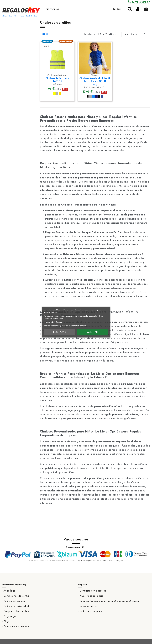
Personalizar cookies (78, 326)
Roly (95, 85)
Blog (6, 622)
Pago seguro (11, 616)
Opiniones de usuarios (16, 627)
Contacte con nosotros (93, 591)
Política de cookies (14, 601)
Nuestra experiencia (91, 596)
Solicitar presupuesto (92, 611)
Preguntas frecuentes (16, 611)
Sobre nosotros (88, 606)
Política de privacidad (16, 606)
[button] (53, 9)
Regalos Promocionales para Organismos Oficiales (109, 601)
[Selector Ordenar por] (131, 34)
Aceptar (92, 332)
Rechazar (60, 332)
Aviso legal (10, 591)
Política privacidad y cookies (56, 326)
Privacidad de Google (53, 322)
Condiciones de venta (16, 596)
